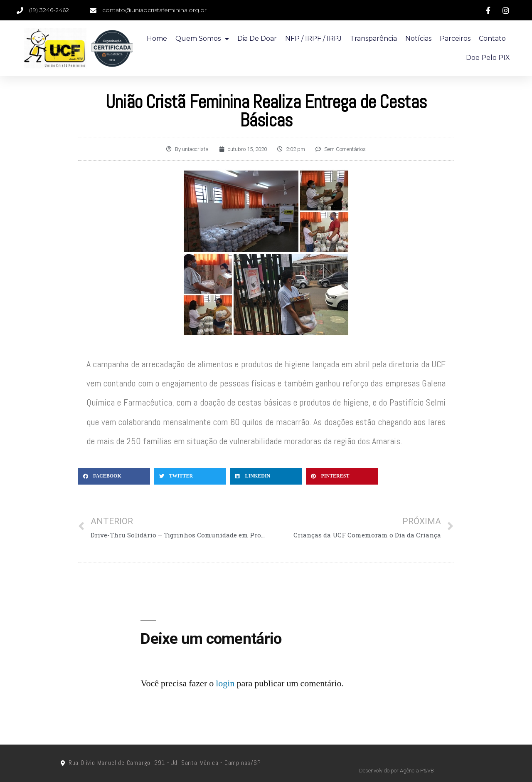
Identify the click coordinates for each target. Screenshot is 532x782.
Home (157, 38)
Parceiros (455, 38)
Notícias (418, 38)
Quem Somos (202, 39)
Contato (492, 38)
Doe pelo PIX (488, 58)
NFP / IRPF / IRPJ (313, 38)
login (225, 683)
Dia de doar (257, 38)
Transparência (373, 38)
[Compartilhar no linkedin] (266, 476)
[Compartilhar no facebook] (114, 476)
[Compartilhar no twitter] (190, 476)
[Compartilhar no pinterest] (342, 476)
